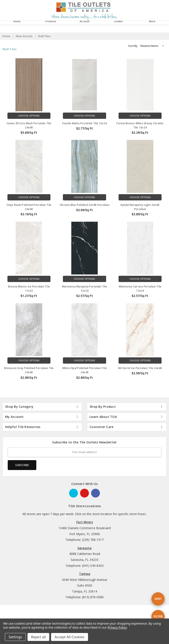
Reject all (38, 637)
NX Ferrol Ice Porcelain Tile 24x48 (140, 368)
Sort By (133, 46)
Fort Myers (85, 522)
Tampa (85, 574)
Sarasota (84, 548)
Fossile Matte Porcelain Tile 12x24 (85, 123)
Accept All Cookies (70, 637)
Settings (15, 637)
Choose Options (29, 116)
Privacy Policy (117, 627)
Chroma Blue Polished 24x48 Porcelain (84, 205)
